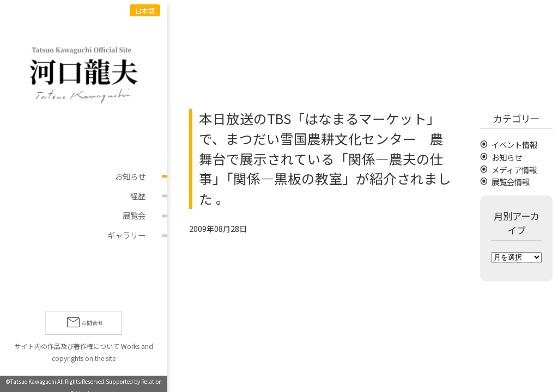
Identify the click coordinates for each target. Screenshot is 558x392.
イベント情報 (514, 145)
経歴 (138, 196)
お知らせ (130, 176)
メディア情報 (514, 170)
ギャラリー (126, 235)
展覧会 (134, 216)
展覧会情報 (511, 182)
